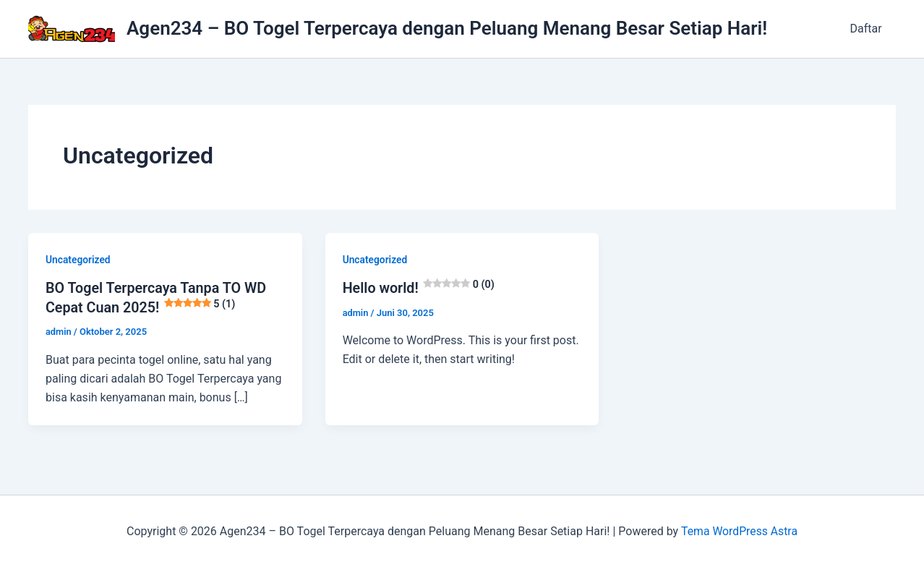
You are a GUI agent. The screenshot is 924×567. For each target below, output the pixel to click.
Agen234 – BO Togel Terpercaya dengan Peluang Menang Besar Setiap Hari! (447, 28)
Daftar (868, 29)
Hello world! (419, 288)
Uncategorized (78, 260)
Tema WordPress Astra (739, 530)
